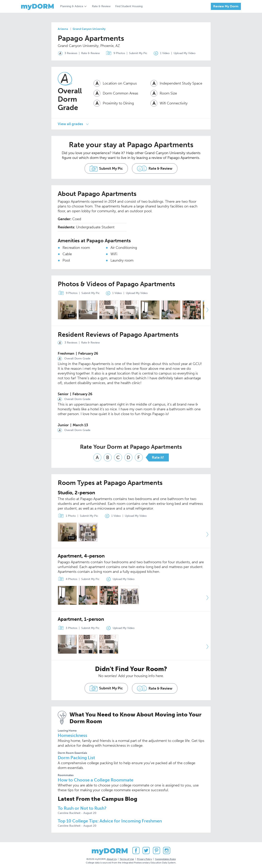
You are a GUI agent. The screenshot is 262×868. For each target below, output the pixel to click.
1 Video (162, 53)
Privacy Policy (145, 858)
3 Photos (67, 627)
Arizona (63, 29)
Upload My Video (186, 53)
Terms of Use (127, 858)
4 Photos (67, 578)
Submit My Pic (139, 53)
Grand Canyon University (89, 29)
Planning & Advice (72, 6)
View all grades (70, 124)
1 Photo (66, 515)
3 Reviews (67, 53)
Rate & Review (101, 6)
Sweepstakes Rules (165, 858)
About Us (112, 858)
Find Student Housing (129, 6)
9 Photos (115, 53)
